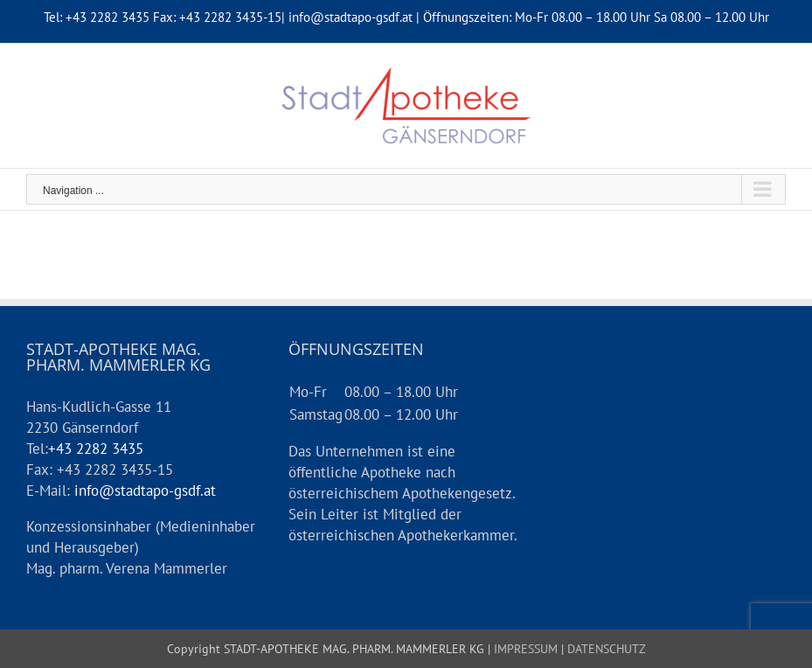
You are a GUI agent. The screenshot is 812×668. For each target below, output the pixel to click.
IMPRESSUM (524, 649)
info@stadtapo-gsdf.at (350, 17)
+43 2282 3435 (108, 17)
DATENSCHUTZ (605, 649)
